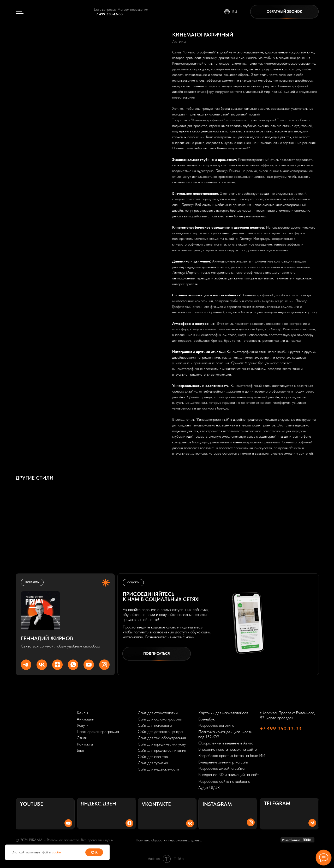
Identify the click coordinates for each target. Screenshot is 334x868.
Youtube (31, 804)
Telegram (277, 803)
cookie (56, 852)
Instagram (217, 804)
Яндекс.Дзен (99, 804)
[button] (284, 12)
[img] (55, 12)
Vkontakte (156, 804)
